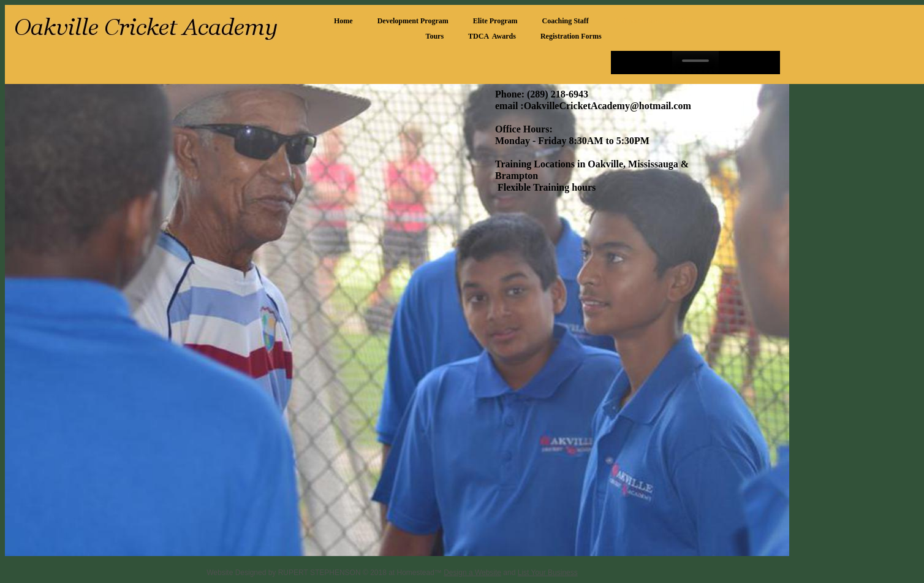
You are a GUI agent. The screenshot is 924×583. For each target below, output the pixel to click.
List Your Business (548, 573)
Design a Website (472, 573)
